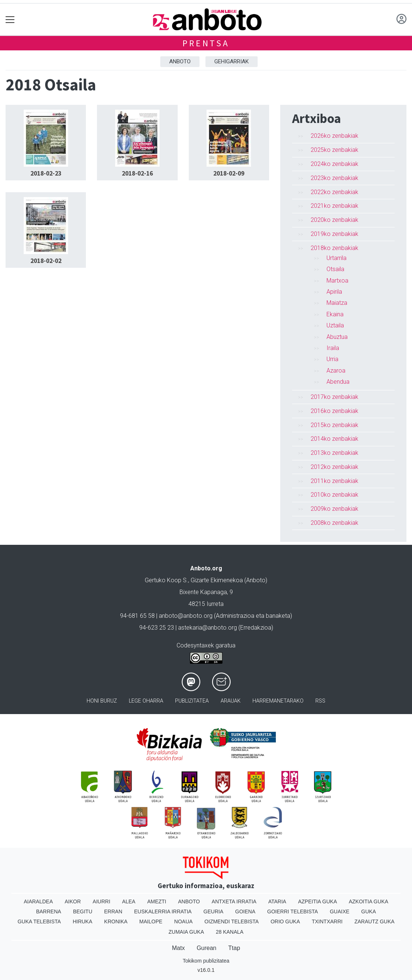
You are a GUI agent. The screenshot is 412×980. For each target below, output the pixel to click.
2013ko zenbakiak (334, 453)
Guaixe (340, 911)
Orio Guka (285, 921)
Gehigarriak (232, 61)
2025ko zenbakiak (334, 150)
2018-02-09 (229, 173)
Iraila (333, 348)
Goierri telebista (293, 911)
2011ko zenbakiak (334, 481)
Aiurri (101, 901)
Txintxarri (327, 921)
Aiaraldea (38, 901)
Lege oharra (146, 701)
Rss (320, 701)
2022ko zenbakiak (334, 192)
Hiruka (82, 921)
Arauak (231, 701)
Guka (369, 911)
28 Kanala (230, 932)
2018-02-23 (46, 173)
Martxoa (337, 281)
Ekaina (335, 314)
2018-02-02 (46, 261)
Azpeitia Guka (317, 901)
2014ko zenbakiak (334, 439)
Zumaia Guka (186, 932)
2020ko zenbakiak (334, 220)
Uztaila (335, 325)
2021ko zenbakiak (334, 206)
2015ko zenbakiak (334, 425)
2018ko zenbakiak (334, 248)
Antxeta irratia (234, 901)
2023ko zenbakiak (334, 178)
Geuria (214, 911)
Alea (129, 901)
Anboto (180, 61)
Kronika (116, 921)
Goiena (245, 911)
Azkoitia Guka (369, 901)
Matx (178, 948)
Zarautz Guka (374, 921)
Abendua (338, 382)
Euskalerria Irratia (163, 911)
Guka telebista (39, 921)
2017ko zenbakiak (334, 397)
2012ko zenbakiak (334, 467)
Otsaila (335, 269)
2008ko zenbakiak (334, 523)
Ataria (277, 901)
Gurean (206, 948)
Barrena (48, 911)
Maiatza (337, 303)
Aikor (73, 901)
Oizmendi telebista (232, 921)
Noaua (184, 921)
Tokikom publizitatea (206, 961)
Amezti (157, 901)
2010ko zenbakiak (334, 495)
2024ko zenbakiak (334, 164)
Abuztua (337, 337)
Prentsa (206, 43)
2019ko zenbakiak (334, 234)
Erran (113, 911)
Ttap (234, 948)
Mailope (151, 921)
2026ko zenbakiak (334, 136)
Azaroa (336, 371)
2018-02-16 (137, 173)
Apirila (334, 292)
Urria (332, 359)
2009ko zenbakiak (334, 509)
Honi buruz (102, 701)
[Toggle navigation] (10, 19)
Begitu (83, 911)
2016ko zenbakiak (334, 411)
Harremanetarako (278, 701)
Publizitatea (192, 701)
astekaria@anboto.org (207, 628)
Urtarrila (336, 258)
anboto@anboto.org (186, 616)
